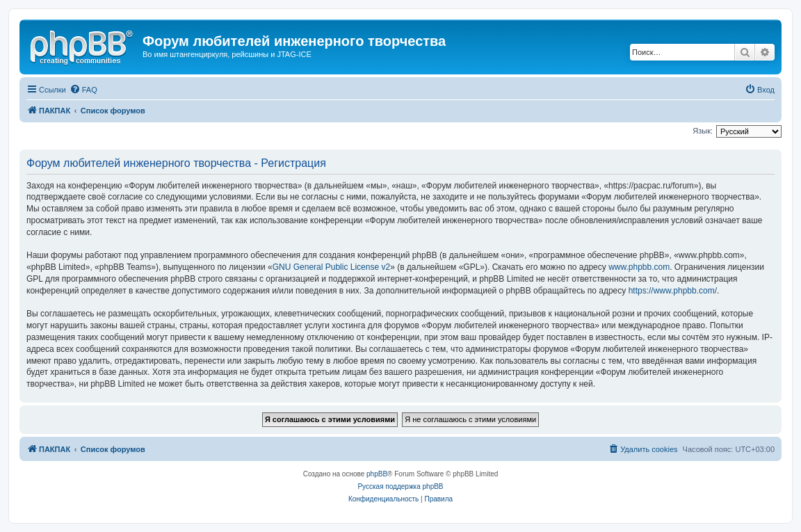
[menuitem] (83, 90)
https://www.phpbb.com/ (673, 291)
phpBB (377, 474)
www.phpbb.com (639, 267)
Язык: (703, 131)
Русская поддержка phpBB (400, 486)
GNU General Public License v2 (331, 267)
